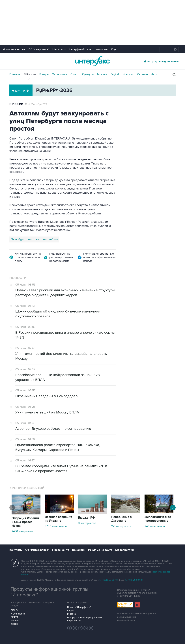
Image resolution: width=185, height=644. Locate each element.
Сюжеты (142, 74)
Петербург (18, 239)
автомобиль (50, 239)
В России (30, 74)
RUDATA (72, 614)
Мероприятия (124, 550)
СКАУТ (14, 617)
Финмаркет (101, 49)
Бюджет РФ (87, 518)
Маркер (15, 621)
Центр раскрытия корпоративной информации (85, 619)
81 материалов (87, 523)
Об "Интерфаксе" (39, 49)
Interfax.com (59, 49)
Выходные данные (127, 617)
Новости (128, 74)
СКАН (70, 611)
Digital (115, 74)
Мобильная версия (14, 49)
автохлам (34, 239)
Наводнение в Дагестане (121, 519)
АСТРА (14, 624)
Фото (155, 74)
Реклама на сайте (100, 550)
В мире (44, 74)
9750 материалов (56, 526)
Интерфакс (92, 61)
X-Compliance (18, 614)
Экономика (60, 74)
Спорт (74, 74)
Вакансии (79, 550)
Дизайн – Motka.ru (126, 620)
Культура (88, 74)
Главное (15, 74)
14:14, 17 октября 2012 (36, 104)
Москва (102, 74)
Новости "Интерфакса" (79, 607)
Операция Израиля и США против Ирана (26, 522)
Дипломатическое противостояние (158, 519)
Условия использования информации (136, 614)
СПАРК (15, 610)
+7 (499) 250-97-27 (134, 580)
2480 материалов (22, 531)
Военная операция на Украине (58, 519)
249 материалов (155, 526)
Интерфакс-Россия (80, 49)
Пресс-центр (61, 550)
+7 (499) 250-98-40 (108, 580)
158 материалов (121, 526)
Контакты (16, 550)
